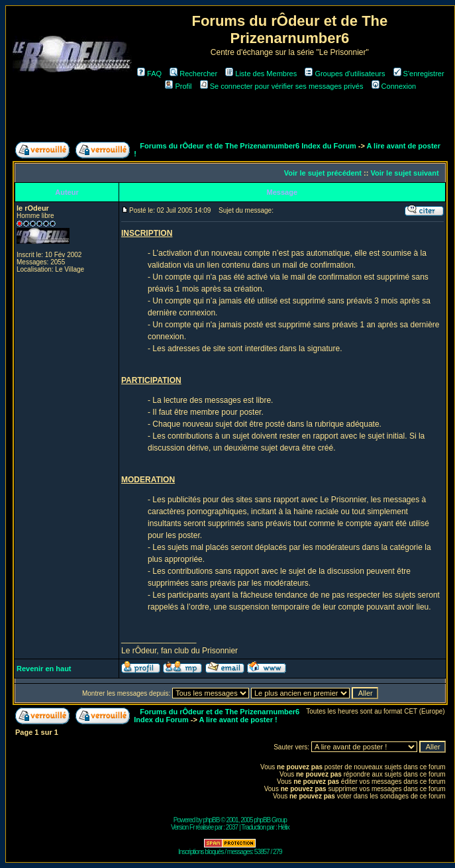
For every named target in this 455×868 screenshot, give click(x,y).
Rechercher (193, 74)
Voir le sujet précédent (323, 173)
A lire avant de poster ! (238, 720)
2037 (232, 827)
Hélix (284, 827)
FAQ (149, 74)
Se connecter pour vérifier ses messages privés (282, 86)
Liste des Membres (261, 74)
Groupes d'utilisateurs (345, 74)
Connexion (394, 86)
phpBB (211, 820)
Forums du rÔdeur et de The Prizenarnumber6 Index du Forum (248, 146)
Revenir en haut (44, 669)
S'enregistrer (419, 74)
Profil (178, 86)
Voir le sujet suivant (404, 173)
